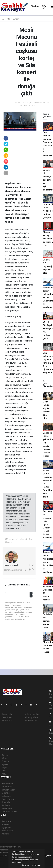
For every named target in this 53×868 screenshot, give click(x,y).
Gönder (32, 595)
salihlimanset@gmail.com (15, 570)
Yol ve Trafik (7, 787)
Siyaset (5, 764)
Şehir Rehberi (7, 808)
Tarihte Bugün (8, 799)
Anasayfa (6, 19)
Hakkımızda (7, 714)
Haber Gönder (31, 721)
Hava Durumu (7, 784)
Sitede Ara (6, 821)
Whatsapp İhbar (32, 717)
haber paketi (6, 859)
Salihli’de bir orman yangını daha (47, 621)
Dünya (4, 758)
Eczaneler (6, 793)
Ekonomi (5, 761)
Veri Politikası (7, 721)
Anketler (5, 824)
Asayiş (4, 774)
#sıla (31, 539)
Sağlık (4, 768)
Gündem (35, 6)
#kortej (24, 539)
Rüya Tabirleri (7, 831)
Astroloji (5, 834)
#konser (9, 542)
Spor (4, 771)
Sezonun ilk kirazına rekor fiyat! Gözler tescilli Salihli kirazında (47, 525)
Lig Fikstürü (6, 796)
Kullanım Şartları (32, 714)
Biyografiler (7, 828)
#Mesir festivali (12, 539)
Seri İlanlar (6, 805)
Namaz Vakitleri (8, 790)
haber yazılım (6, 862)
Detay (26, 865)
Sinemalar (6, 802)
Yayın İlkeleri (7, 717)
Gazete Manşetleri (10, 812)
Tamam (37, 865)
